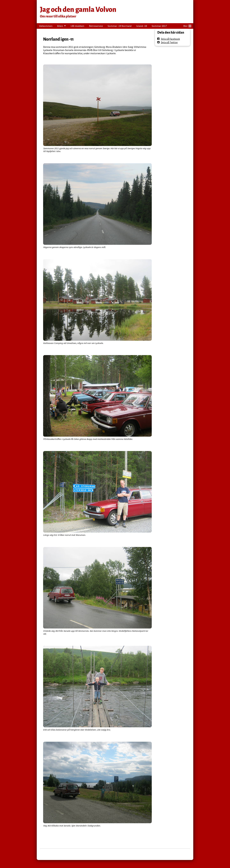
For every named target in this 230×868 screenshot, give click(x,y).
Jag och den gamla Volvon (78, 10)
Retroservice (96, 26)
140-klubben (77, 26)
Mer (187, 25)
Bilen (60, 26)
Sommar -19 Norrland (120, 26)
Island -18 (142, 26)
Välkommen (46, 26)
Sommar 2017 (159, 26)
